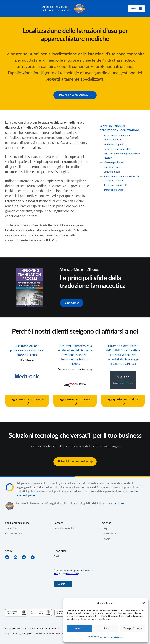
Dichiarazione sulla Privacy (112, 637)
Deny (106, 628)
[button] (144, 603)
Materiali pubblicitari (116, 162)
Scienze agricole (113, 167)
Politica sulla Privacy (16, 627)
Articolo (115, 501)
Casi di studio (110, 532)
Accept (79, 628)
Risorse (106, 537)
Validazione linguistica (117, 144)
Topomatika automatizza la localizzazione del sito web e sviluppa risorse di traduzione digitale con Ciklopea (75, 355)
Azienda (107, 521)
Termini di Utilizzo (38, 627)
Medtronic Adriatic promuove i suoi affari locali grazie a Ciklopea (27, 350)
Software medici (113, 171)
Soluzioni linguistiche (17, 521)
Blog (104, 526)
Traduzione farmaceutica (118, 185)
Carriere (58, 521)
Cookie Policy (93, 637)
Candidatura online (64, 526)
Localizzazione (14, 532)
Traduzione (12, 526)
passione (56, 632)
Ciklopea (22, 9)
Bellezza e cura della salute (119, 149)
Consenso (54, 627)
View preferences (133, 628)
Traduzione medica (115, 189)
